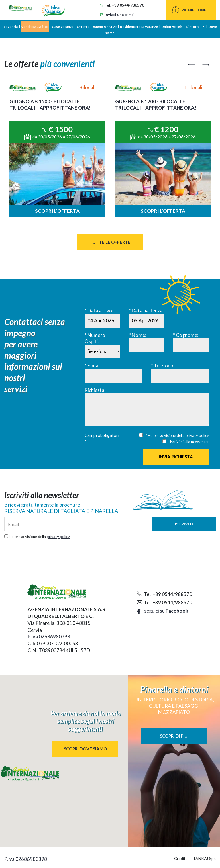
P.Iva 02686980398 (49, 637)
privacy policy (197, 435)
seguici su (163, 611)
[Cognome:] (191, 345)
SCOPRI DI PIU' (174, 736)
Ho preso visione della (39, 537)
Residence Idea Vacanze (139, 27)
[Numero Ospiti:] (102, 351)
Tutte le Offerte (110, 242)
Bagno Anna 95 (105, 27)
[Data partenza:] (147, 321)
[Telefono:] (180, 376)
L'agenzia (11, 27)
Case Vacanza (63, 27)
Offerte (83, 27)
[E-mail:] (113, 376)
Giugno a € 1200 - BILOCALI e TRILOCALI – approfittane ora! (156, 104)
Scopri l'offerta (57, 211)
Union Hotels (172, 27)
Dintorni (193, 27)
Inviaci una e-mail (118, 15)
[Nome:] (147, 345)
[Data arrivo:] (102, 321)
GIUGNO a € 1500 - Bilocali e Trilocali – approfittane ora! (50, 104)
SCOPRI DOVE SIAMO (85, 749)
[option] (57, 150)
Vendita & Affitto (35, 27)
